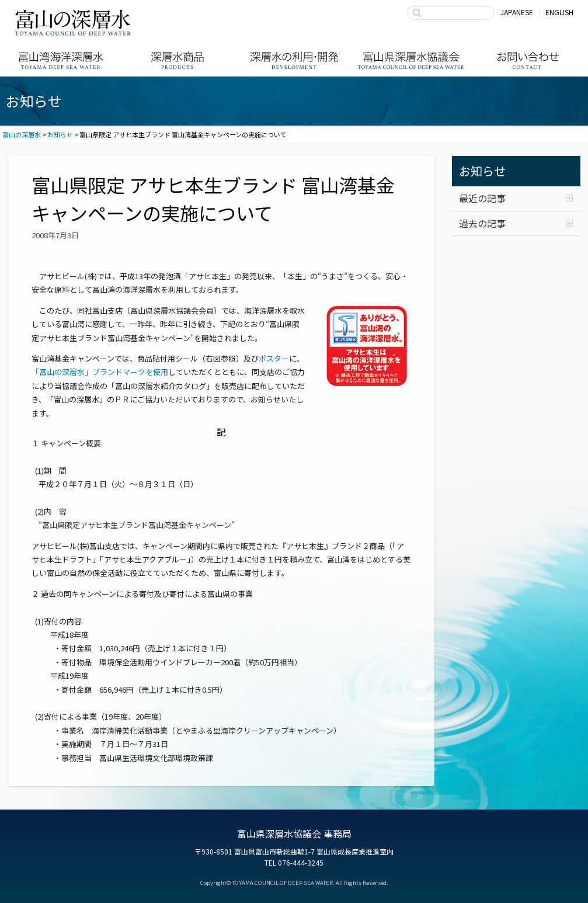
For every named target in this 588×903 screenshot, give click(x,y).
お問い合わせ (528, 60)
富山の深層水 (73, 22)
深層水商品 (178, 60)
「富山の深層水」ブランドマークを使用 (100, 372)
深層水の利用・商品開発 (294, 60)
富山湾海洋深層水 (61, 60)
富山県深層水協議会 (411, 60)
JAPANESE (517, 12)
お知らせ (482, 171)
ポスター (274, 358)
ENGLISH (559, 12)
